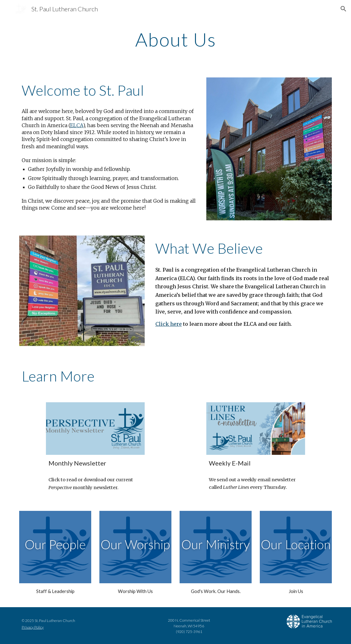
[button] (343, 9)
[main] (176, 39)
